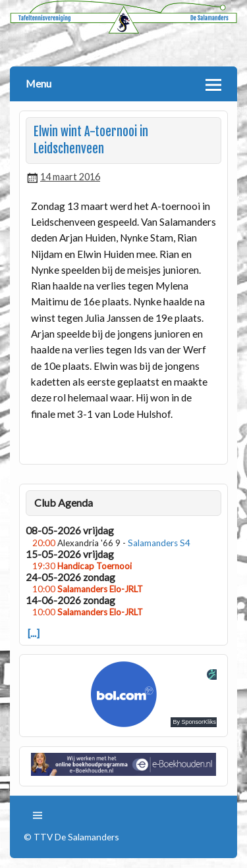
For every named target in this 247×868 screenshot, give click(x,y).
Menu (39, 83)
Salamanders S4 (159, 543)
